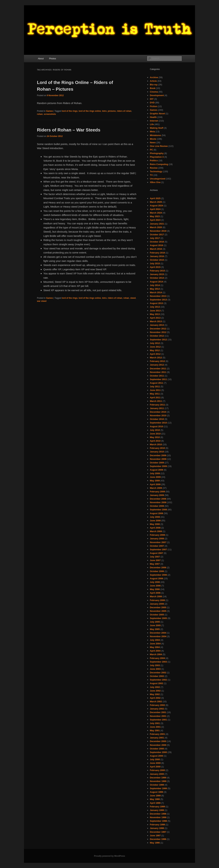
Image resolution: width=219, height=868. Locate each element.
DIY (152, 99)
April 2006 (155, 593)
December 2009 (158, 455)
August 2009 (156, 470)
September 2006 (158, 575)
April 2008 (155, 528)
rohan (40, 114)
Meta (152, 132)
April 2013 (155, 318)
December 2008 (158, 499)
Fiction (154, 106)
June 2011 (155, 390)
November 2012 (158, 332)
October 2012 (157, 336)
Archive (154, 77)
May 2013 (155, 314)
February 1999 (157, 807)
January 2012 (157, 365)
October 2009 (157, 463)
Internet (154, 121)
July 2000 (155, 759)
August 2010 (156, 426)
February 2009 (157, 492)
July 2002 (155, 687)
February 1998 (157, 825)
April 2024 (155, 209)
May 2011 (155, 394)
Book (153, 88)
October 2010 (157, 419)
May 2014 (155, 289)
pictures (112, 111)
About (41, 59)
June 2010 (155, 434)
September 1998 (158, 821)
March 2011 (156, 401)
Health (153, 117)
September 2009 (158, 466)
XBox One (155, 182)
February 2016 (157, 253)
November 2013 (158, 296)
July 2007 (155, 557)
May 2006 (155, 589)
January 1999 (157, 810)
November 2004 (158, 636)
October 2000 (157, 749)
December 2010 (158, 412)
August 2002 (156, 683)
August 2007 (156, 553)
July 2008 (155, 517)
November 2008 (158, 502)
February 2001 (157, 734)
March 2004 (156, 654)
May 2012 (155, 350)
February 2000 (157, 770)
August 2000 (156, 756)
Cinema (154, 92)
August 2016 (156, 245)
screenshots (50, 114)
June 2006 (155, 586)
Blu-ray (154, 85)
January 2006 (157, 604)
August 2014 (156, 282)
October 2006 (157, 571)
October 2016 (157, 242)
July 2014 (155, 285)
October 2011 (157, 376)
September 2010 (158, 423)
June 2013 (155, 311)
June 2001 (155, 727)
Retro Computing (159, 164)
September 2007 (158, 550)
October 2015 (157, 260)
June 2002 (155, 691)
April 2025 (155, 198)
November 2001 (158, 716)
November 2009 (158, 459)
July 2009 (155, 473)
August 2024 (156, 206)
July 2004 (155, 640)
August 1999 (156, 792)
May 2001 (155, 730)
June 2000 (155, 763)
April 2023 (155, 220)
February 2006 (157, 600)
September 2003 (158, 662)
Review (154, 168)
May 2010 (155, 437)
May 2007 (155, 564)
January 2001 (157, 738)
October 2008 (157, 506)
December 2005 (158, 607)
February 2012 (157, 361)
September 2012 (158, 340)
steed (133, 298)
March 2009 (156, 488)
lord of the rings (70, 111)
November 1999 (158, 781)
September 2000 (158, 752)
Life (152, 124)
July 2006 (155, 582)
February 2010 (157, 448)
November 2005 (158, 611)
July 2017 (155, 238)
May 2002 (155, 694)
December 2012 (158, 329)
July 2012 (155, 343)
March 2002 (156, 702)
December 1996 (158, 839)
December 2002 (158, 673)
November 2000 (158, 745)
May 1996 (155, 843)
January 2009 (157, 495)
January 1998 (157, 828)
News (153, 142)
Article (153, 81)
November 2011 (158, 372)
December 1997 (158, 832)
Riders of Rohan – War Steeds (69, 130)
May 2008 (155, 524)
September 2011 (158, 379)
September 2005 (158, 618)
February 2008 (157, 535)
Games (49, 111)
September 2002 (158, 680)
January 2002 (157, 709)
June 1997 (155, 836)
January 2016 (157, 256)
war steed (42, 301)
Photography (157, 153)
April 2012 (155, 354)
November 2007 (158, 542)
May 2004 (155, 647)
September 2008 (158, 510)
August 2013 (156, 303)
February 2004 (157, 658)
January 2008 (157, 539)
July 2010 (155, 430)
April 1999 (155, 803)
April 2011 (155, 397)
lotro (104, 111)
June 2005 (155, 625)
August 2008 (156, 513)
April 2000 (155, 767)
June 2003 (155, 669)
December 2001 (158, 712)
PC (151, 150)
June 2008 (155, 521)
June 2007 (155, 560)
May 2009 (155, 481)
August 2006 (156, 578)
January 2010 (157, 452)
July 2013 (155, 307)
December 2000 (158, 741)
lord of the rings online (90, 111)
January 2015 (157, 274)
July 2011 (155, 387)
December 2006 (158, 567)
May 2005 (155, 629)
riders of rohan (124, 111)
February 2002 (157, 705)
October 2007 (157, 546)
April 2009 (155, 484)
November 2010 (158, 415)
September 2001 (158, 720)
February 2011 (157, 405)
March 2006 (156, 596)
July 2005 (155, 622)
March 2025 (156, 202)
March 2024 (156, 213)
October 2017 (157, 235)
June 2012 (155, 347)
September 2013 (158, 300)
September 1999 (158, 788)
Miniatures (155, 135)
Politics (154, 160)
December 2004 (158, 633)
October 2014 (157, 278)
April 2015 (155, 267)
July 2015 (155, 263)
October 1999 (157, 785)
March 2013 (156, 321)
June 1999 (155, 796)
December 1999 (158, 778)
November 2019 (158, 231)
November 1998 (158, 817)
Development (157, 95)
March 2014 (156, 292)
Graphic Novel (157, 114)
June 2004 (155, 644)
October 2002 (157, 676)
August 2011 (156, 383)
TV (151, 175)
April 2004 (155, 651)
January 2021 (157, 224)
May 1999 (155, 799)
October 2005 (157, 615)
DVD (152, 103)
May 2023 (155, 216)
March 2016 (156, 249)
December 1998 (158, 814)
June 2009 (155, 477)
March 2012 (156, 358)
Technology (156, 171)
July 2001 (155, 723)
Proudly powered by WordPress (109, 856)
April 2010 (155, 441)
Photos (53, 59)
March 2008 (156, 531)
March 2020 (156, 227)
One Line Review (159, 146)
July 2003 (155, 665)
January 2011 (157, 408)
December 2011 (158, 369)
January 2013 (157, 325)
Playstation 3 (157, 157)
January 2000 (157, 774)
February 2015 (157, 271)
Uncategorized (158, 179)
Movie (153, 139)
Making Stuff (157, 128)
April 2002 (155, 698)
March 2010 (156, 444)
